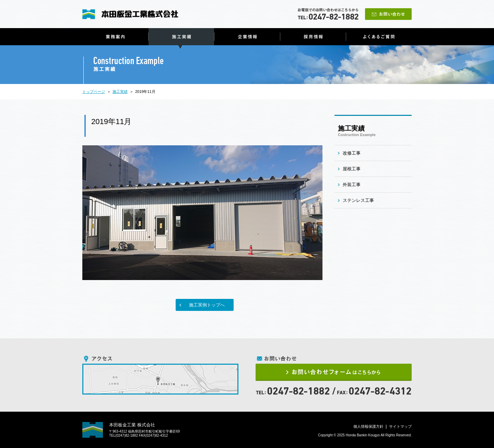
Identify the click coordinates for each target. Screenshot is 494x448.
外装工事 (352, 185)
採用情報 (313, 37)
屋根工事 (352, 169)
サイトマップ (400, 426)
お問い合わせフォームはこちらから (334, 372)
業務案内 (115, 37)
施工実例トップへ (207, 305)
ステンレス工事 (358, 200)
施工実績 (181, 37)
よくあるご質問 (379, 37)
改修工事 (352, 153)
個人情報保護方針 (368, 426)
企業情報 (247, 37)
